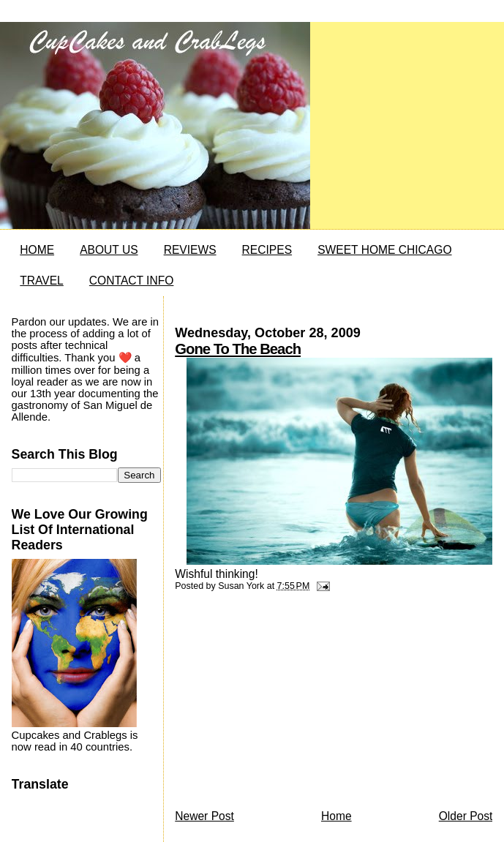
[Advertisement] (285, 704)
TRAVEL (42, 281)
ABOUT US (109, 250)
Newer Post (204, 816)
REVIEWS (190, 250)
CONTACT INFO (132, 281)
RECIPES (267, 250)
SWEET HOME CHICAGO (384, 250)
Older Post (466, 816)
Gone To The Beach (238, 349)
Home (336, 816)
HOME (37, 250)
